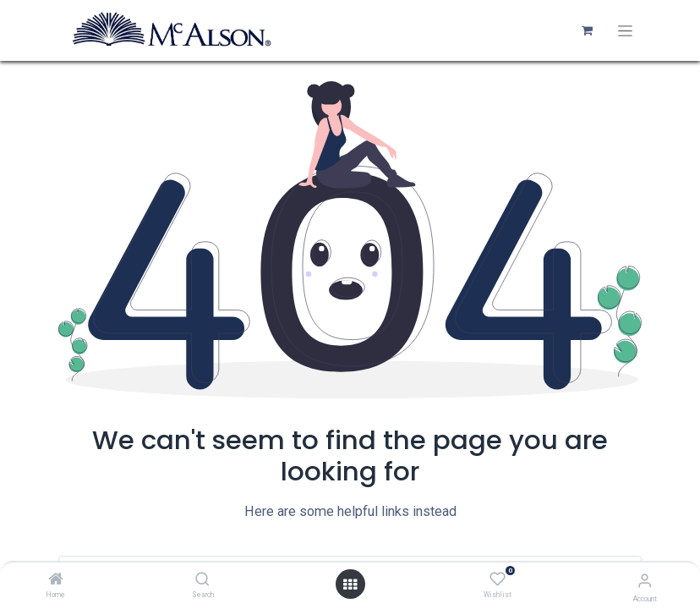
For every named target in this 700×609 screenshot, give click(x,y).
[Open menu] (350, 584)
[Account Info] (645, 581)
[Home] (56, 580)
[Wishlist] (498, 579)
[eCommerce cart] (587, 30)
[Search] (202, 580)
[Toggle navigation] (625, 31)
